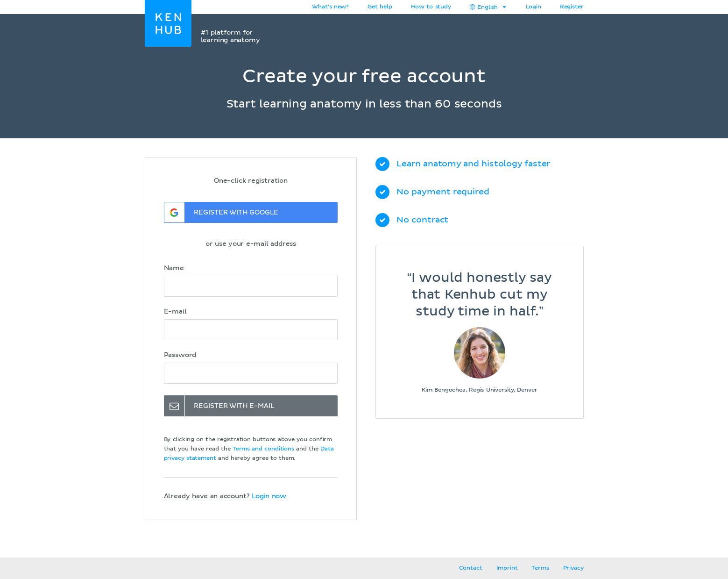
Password (180, 355)
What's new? (330, 7)
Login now (269, 496)
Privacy (573, 568)
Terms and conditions (263, 449)
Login (534, 7)
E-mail (175, 312)
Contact (471, 568)
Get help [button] (380, 7)
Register (572, 7)
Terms (540, 568)
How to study (431, 7)
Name (174, 268)
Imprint (507, 568)
